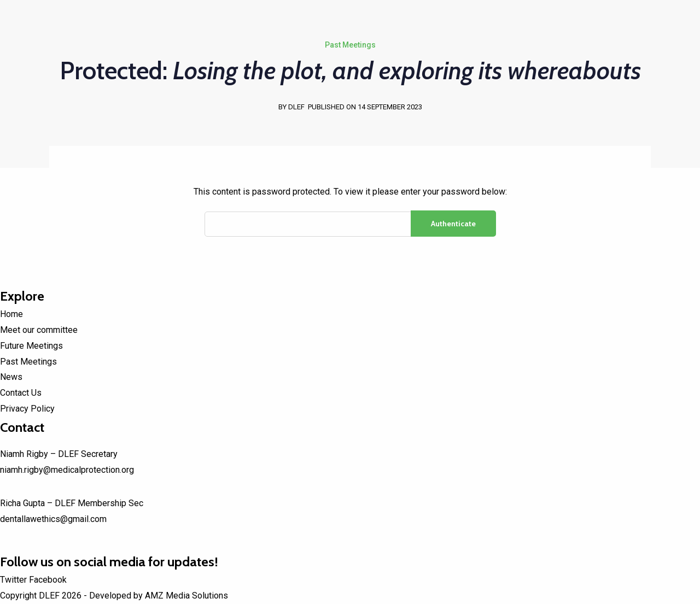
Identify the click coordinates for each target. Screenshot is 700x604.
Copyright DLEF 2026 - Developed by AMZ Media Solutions (114, 596)
